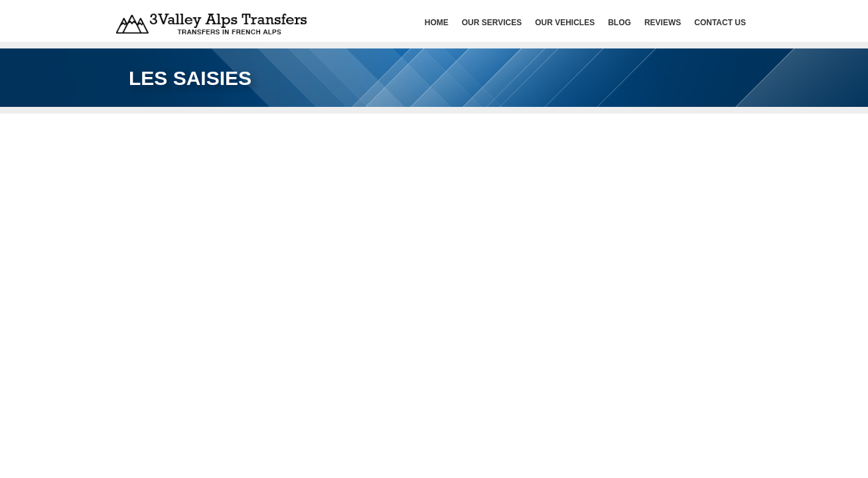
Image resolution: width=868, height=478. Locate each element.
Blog (619, 23)
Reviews (663, 23)
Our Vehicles (565, 23)
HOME (437, 23)
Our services (492, 23)
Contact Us (720, 23)
